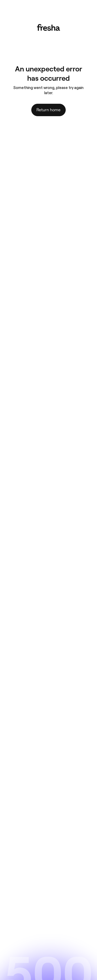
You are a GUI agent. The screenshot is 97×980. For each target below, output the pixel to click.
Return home (48, 110)
